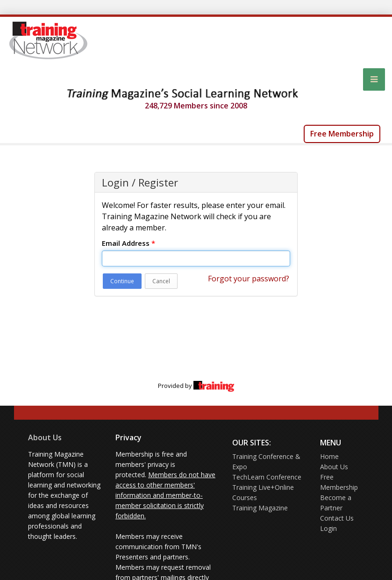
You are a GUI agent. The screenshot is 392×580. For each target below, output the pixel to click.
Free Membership (342, 134)
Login (328, 528)
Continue (122, 281)
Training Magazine (260, 508)
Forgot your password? (249, 279)
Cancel (161, 281)
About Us (45, 437)
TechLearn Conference (267, 477)
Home (329, 456)
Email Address (128, 243)
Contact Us (337, 518)
